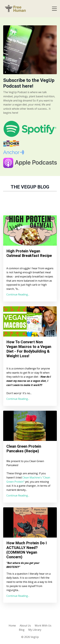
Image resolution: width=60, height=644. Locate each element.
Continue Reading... (18, 294)
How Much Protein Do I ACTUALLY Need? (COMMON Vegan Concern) (27, 550)
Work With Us (43, 626)
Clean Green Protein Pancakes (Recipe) (24, 449)
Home (12, 626)
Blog (22, 630)
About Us (25, 626)
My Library (35, 630)
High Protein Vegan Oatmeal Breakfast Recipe (29, 253)
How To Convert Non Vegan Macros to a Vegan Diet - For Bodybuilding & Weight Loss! (29, 349)
